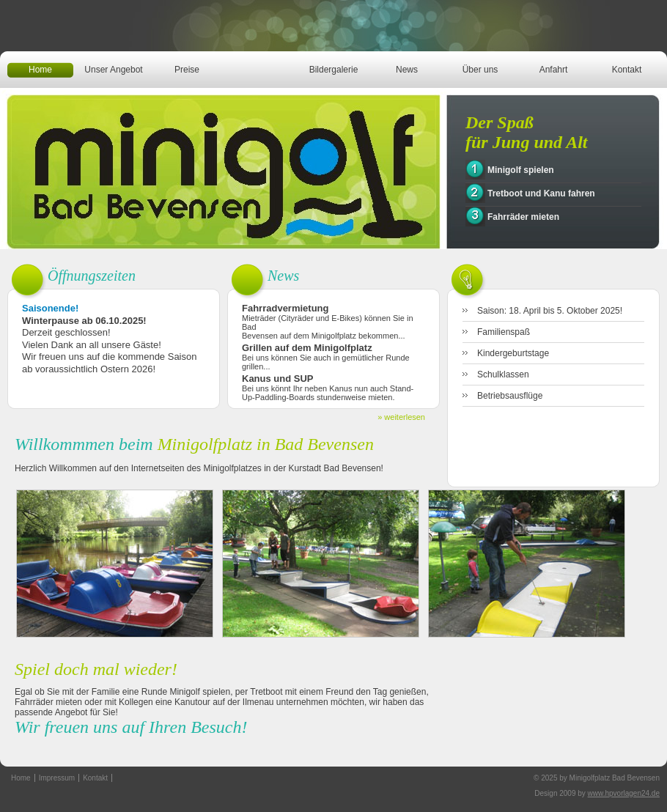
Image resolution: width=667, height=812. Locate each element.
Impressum (57, 778)
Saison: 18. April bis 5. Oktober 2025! (550, 311)
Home (40, 70)
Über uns (480, 70)
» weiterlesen (401, 417)
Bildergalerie (334, 70)
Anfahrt (554, 70)
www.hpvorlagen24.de (624, 793)
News (407, 70)
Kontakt (627, 70)
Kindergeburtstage (513, 353)
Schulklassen (503, 374)
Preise (187, 70)
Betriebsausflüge (510, 396)
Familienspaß (504, 332)
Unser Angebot (113, 70)
